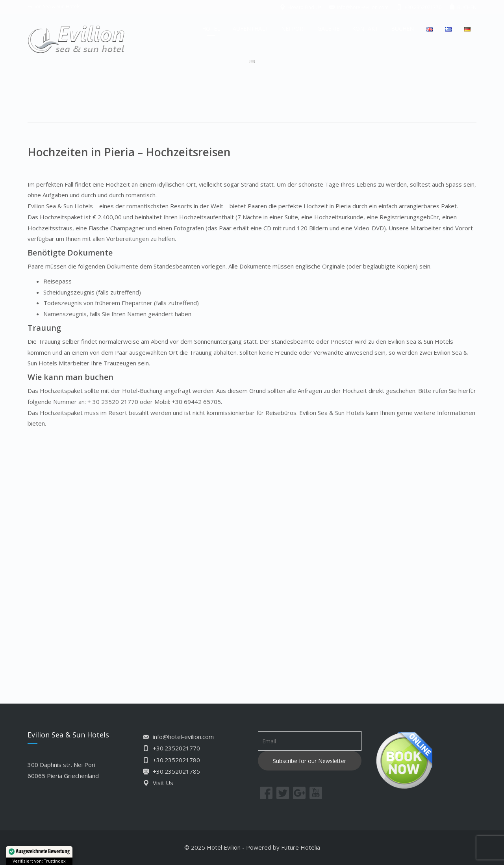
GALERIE (328, 29)
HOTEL (211, 29)
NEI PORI (293, 29)
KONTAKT (365, 29)
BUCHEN (402, 29)
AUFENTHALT (251, 29)
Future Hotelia (301, 847)
